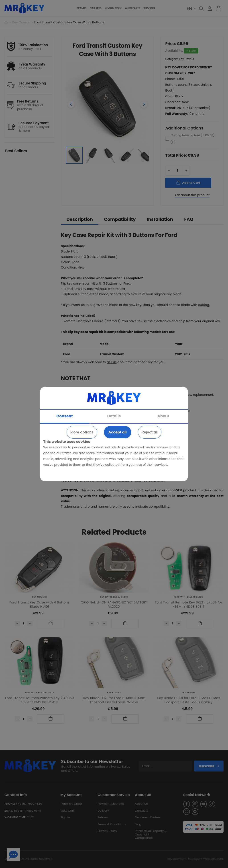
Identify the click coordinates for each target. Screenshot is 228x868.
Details (114, 416)
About (163, 416)
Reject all (150, 432)
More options (82, 432)
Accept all (118, 432)
